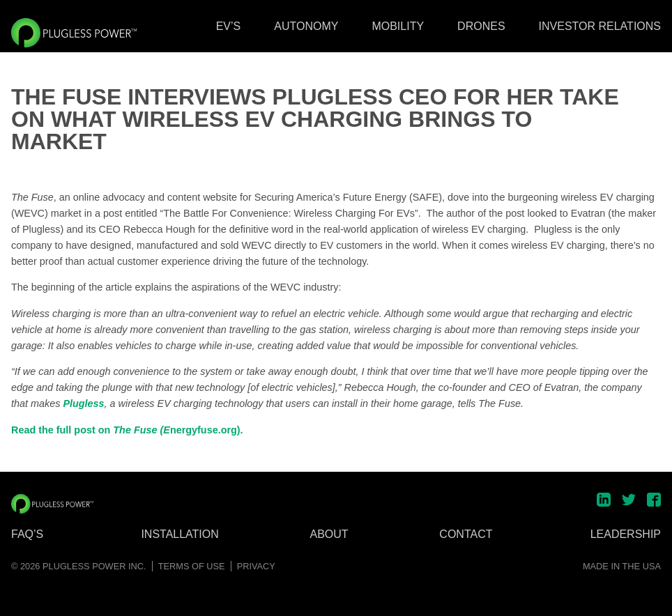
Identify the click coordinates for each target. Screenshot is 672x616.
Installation (180, 534)
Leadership (626, 534)
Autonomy (306, 26)
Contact (466, 534)
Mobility (398, 26)
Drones (481, 26)
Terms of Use (192, 566)
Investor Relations (600, 26)
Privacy (256, 566)
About (329, 534)
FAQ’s (27, 534)
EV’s (229, 26)
